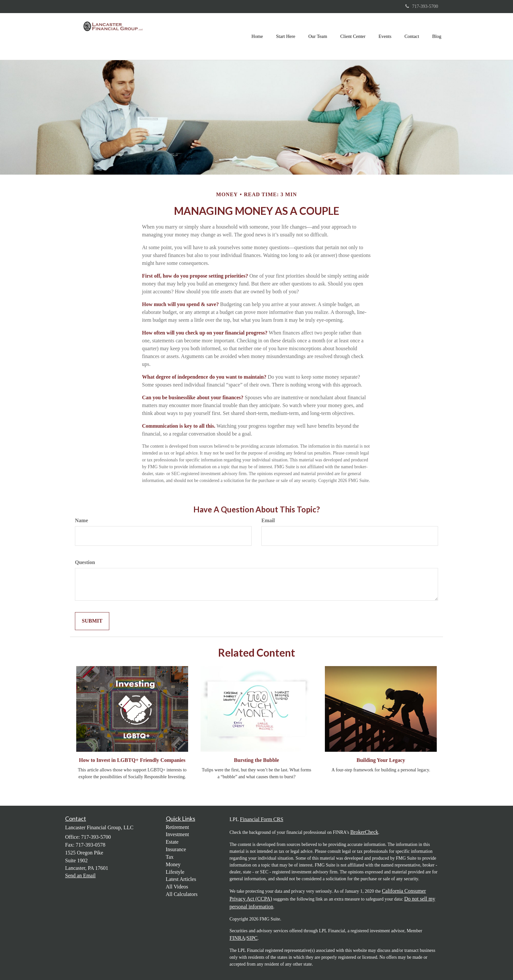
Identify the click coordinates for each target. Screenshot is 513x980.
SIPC (252, 938)
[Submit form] (92, 621)
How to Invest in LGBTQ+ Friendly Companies (132, 760)
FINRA (238, 938)
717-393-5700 (422, 6)
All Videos (177, 887)
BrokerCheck (364, 832)
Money (173, 864)
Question (85, 562)
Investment (177, 834)
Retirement (177, 827)
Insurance (176, 849)
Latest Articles (181, 879)
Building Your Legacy (381, 760)
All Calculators (182, 894)
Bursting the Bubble (256, 760)
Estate (172, 842)
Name (81, 520)
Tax (170, 857)
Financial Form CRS (261, 819)
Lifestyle (175, 872)
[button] (286, 36)
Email (268, 520)
